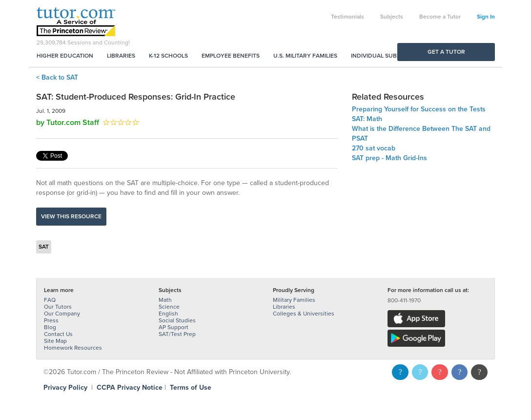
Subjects (392, 17)
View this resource (71, 216)
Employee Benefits (231, 56)
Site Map (55, 341)
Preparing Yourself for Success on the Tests (419, 109)
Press (51, 320)
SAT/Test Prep (177, 334)
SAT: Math (367, 119)
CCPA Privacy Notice (130, 388)
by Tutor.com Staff (68, 123)
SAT (44, 247)
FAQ (50, 300)
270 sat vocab (374, 148)
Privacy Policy (65, 388)
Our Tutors (58, 307)
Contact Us (58, 334)
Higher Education (65, 56)
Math (165, 300)
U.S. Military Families (305, 56)
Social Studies (177, 320)
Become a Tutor (440, 17)
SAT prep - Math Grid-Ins (389, 158)
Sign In (486, 17)
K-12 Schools (168, 56)
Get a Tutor (446, 52)
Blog (50, 327)
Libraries (121, 56)
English (168, 314)
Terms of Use (191, 388)
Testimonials (347, 17)
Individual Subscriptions (390, 56)
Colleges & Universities (304, 314)
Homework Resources (73, 348)
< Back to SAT (57, 77)
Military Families (294, 300)
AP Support (174, 327)
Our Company (62, 314)
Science (169, 307)
